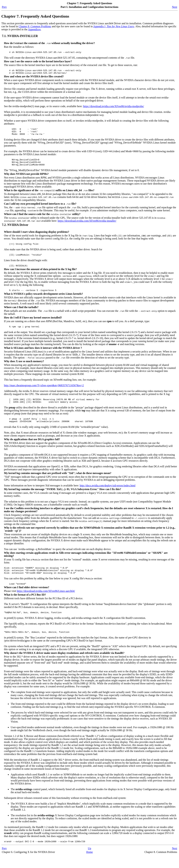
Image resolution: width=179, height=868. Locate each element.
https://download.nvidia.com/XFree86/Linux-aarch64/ (46, 602)
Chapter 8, (35, 26)
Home (89, 865)
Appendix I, (114, 26)
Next (175, 7)
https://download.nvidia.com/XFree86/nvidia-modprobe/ (114, 108)
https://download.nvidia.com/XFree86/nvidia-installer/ (87, 225)
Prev (4, 7)
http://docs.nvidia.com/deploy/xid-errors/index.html (107, 495)
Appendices (34, 29)
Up (89, 861)
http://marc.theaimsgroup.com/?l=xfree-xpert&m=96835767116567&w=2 (44, 392)
